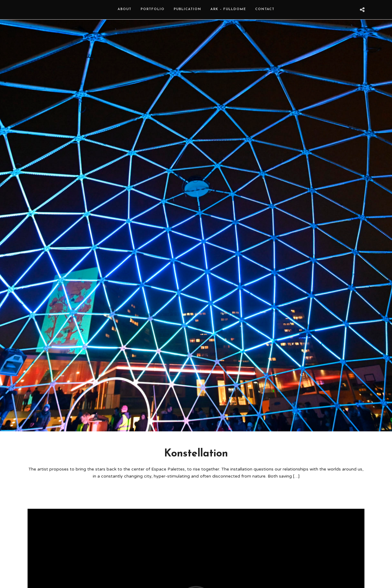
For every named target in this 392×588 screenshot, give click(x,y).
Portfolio (153, 9)
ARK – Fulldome (228, 9)
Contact (265, 9)
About (124, 9)
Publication (187, 9)
